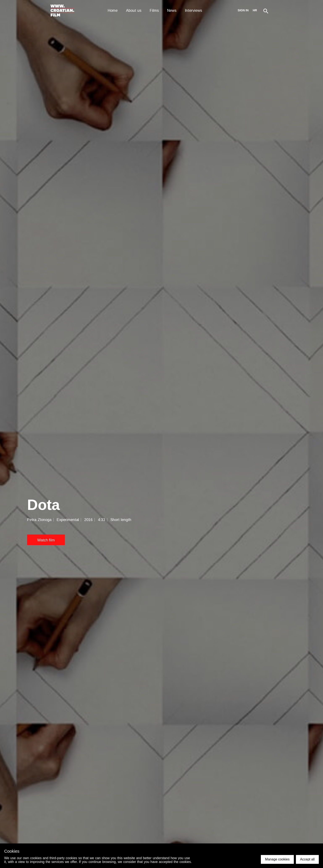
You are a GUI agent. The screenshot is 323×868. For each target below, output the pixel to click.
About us (134, 10)
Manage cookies (277, 859)
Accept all (307, 859)
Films (154, 10)
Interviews (193, 10)
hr (255, 10)
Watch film (46, 540)
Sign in (243, 10)
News (172, 10)
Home (113, 10)
